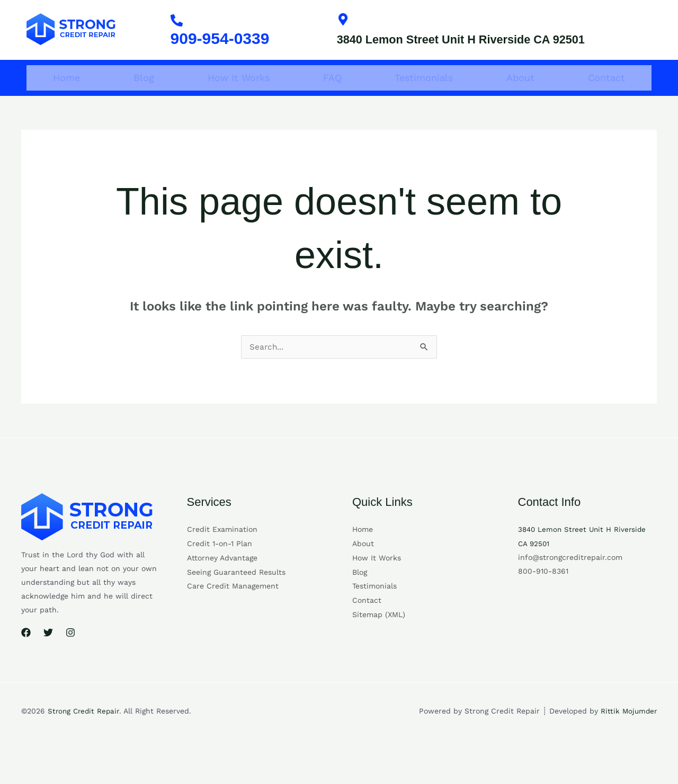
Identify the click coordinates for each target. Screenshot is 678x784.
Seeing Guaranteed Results (236, 587)
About (520, 94)
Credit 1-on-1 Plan (220, 560)
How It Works (239, 94)
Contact (606, 94)
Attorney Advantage (222, 574)
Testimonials (424, 94)
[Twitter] (48, 649)
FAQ (332, 94)
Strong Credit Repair (85, 727)
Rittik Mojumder (628, 727)
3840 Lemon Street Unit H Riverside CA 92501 (484, 49)
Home (66, 94)
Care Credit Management (233, 601)
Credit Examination (222, 546)
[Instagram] (70, 649)
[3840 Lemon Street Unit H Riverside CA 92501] (345, 21)
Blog (144, 94)
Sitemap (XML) (379, 629)
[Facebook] (26, 649)
